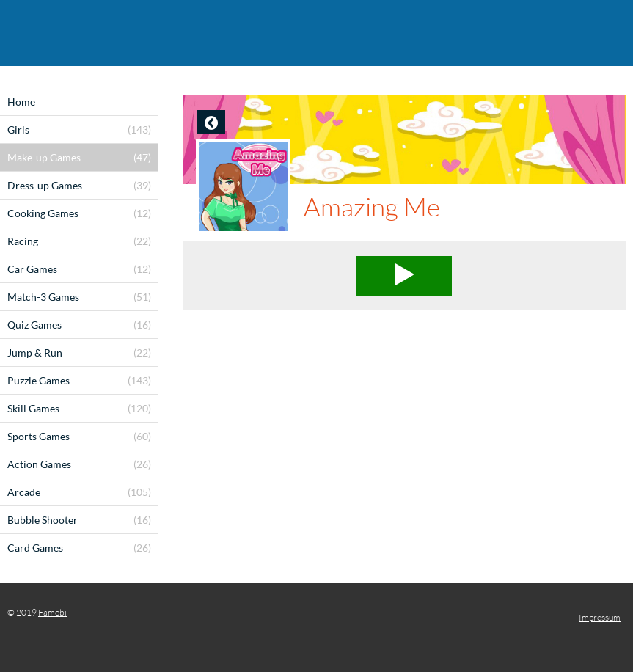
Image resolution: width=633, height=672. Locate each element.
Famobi (52, 612)
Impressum (600, 617)
